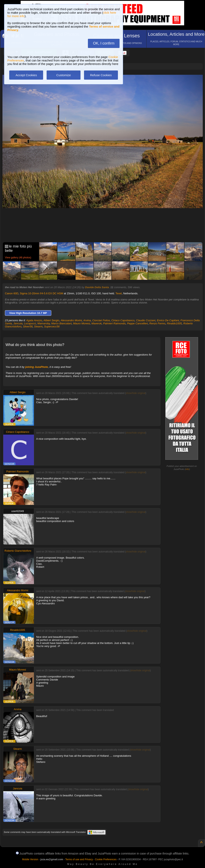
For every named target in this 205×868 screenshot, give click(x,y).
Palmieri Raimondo (114, 323)
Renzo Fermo (157, 323)
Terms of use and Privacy (79, 859)
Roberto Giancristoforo (18, 551)
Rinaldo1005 (174, 323)
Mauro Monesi (82, 323)
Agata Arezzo (34, 320)
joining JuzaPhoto (37, 367)
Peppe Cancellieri (137, 323)
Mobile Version (30, 859)
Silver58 (28, 326)
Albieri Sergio (51, 320)
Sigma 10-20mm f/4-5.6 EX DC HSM (41, 293)
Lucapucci (30, 323)
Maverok (96, 323)
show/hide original (136, 393)
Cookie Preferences (106, 859)
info (187, 469)
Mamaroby (44, 323)
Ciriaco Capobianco (123, 320)
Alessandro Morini (71, 320)
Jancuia (18, 323)
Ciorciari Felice (101, 320)
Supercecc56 (52, 326)
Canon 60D (12, 293)
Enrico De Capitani (168, 320)
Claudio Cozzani (146, 320)
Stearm (38, 326)
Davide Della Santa (97, 287)
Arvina (87, 320)
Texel (119, 293)
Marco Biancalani (62, 323)
